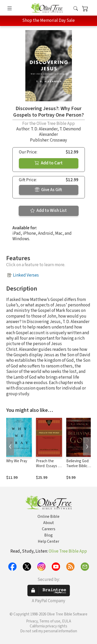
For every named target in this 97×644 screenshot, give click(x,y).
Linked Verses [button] (26, 275)
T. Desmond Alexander (60, 132)
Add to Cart (49, 163)
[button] (76, 9)
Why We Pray (17, 461)
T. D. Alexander (44, 129)
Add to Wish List (48, 211)
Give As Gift (48, 190)
